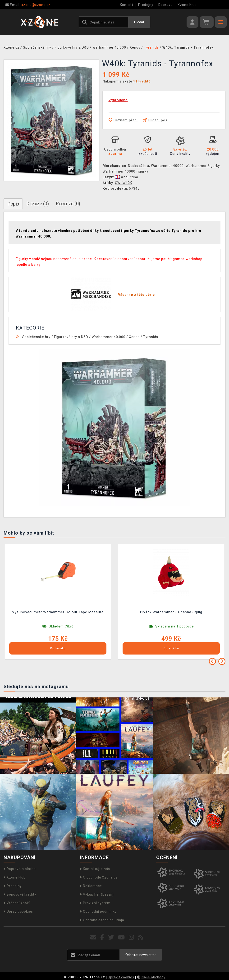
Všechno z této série (136, 295)
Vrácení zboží (17, 903)
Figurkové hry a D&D (71, 337)
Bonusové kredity (20, 894)
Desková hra (139, 166)
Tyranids (151, 337)
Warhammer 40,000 (109, 337)
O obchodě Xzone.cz (99, 877)
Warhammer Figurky (203, 166)
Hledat (139, 22)
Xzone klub (15, 877)
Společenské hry (36, 337)
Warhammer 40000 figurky (126, 171)
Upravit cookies (18, 911)
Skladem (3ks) (61, 626)
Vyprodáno (118, 100)
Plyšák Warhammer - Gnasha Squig (171, 612)
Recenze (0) (68, 204)
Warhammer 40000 (167, 166)
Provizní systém (95, 903)
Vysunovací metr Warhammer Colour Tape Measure (58, 612)
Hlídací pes (155, 120)
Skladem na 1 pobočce (175, 626)
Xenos (134, 337)
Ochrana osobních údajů (102, 920)
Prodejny (146, 5)
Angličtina (127, 177)
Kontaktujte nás (95, 869)
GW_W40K (124, 183)
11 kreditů (142, 81)
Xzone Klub (187, 5)
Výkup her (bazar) (97, 894)
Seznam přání (123, 120)
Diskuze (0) (38, 204)
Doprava (165, 5)
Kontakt (127, 5)
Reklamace (91, 886)
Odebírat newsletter (141, 955)
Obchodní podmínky (98, 911)
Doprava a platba (20, 869)
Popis (13, 204)
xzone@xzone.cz (28, 5)
